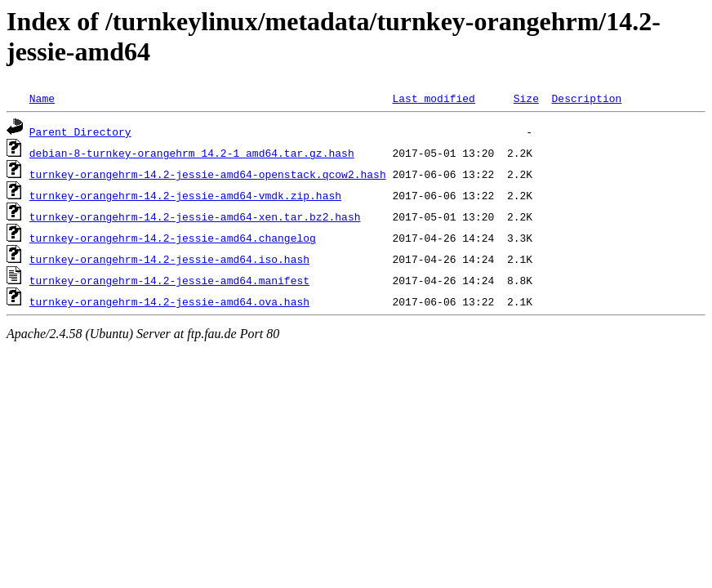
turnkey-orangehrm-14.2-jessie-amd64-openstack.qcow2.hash (208, 174)
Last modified (433, 98)
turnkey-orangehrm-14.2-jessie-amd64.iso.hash (169, 259)
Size (526, 98)
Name (42, 98)
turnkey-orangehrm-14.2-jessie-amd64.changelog (173, 238)
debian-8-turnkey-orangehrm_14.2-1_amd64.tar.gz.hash (192, 153)
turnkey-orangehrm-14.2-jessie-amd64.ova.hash (169, 301)
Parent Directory (80, 131)
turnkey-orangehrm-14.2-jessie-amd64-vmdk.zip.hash (185, 195)
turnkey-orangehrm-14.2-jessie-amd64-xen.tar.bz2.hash (195, 216)
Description (586, 98)
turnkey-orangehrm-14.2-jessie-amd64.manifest (169, 280)
